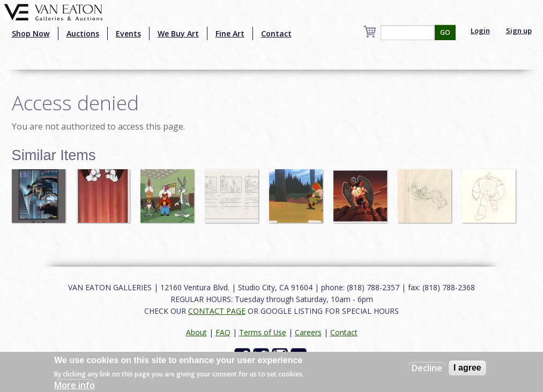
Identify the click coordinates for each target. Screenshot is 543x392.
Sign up (519, 31)
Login (480, 31)
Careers (308, 332)
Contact (276, 33)
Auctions (83, 33)
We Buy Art (178, 33)
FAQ (223, 332)
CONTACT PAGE (217, 311)
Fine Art (230, 33)
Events (128, 33)
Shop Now (31, 33)
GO (445, 32)
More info (75, 385)
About (196, 332)
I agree (467, 368)
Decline (427, 368)
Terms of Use (263, 332)
